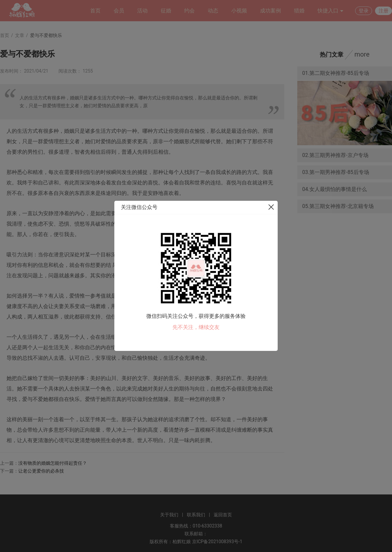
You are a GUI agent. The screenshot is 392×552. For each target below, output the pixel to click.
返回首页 (223, 515)
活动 (142, 11)
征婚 (166, 11)
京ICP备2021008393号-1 (217, 542)
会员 (119, 11)
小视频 (239, 11)
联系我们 (196, 515)
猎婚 (299, 11)
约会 (189, 11)
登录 (364, 11)
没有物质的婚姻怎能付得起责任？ (53, 463)
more (362, 54)
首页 (95, 11)
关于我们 (169, 515)
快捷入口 (331, 11)
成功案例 (270, 11)
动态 (213, 11)
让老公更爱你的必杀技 (41, 471)
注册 (384, 11)
